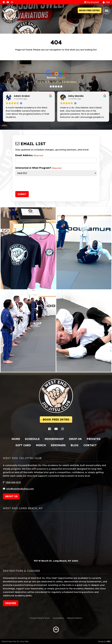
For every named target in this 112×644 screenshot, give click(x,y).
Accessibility (58, 618)
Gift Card (23, 445)
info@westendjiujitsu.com (20, 489)
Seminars (58, 445)
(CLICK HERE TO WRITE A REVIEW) (56, 82)
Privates (94, 439)
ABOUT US (11, 496)
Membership (54, 439)
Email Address (29, 155)
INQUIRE (11, 603)
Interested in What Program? (38, 168)
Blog (75, 445)
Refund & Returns (75, 618)
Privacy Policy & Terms (40, 618)
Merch (41, 445)
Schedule (32, 439)
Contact (90, 445)
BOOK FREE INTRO (90, 10)
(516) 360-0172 (13, 482)
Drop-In (75, 439)
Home (16, 439)
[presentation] (37, 184)
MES (109, 641)
